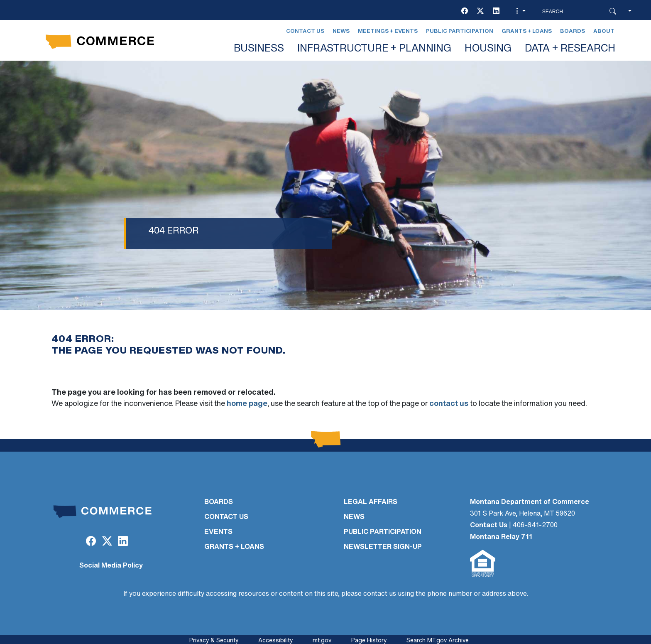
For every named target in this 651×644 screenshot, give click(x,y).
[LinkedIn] (496, 12)
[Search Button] (613, 12)
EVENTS (218, 532)
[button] (520, 12)
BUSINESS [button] (259, 49)
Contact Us (305, 31)
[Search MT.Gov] (573, 12)
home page (247, 404)
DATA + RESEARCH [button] (570, 49)
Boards (573, 31)
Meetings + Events (388, 31)
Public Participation (460, 31)
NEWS (354, 517)
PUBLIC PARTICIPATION (383, 532)
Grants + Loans (527, 31)
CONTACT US (226, 517)
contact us (449, 404)
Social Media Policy (111, 566)
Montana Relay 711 (501, 537)
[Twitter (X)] (480, 12)
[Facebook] (465, 12)
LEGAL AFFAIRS (371, 502)
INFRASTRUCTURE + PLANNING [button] (374, 49)
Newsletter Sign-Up (383, 547)
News (341, 31)
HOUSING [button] (488, 49)
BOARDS (219, 502)
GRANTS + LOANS (234, 547)
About (604, 31)
